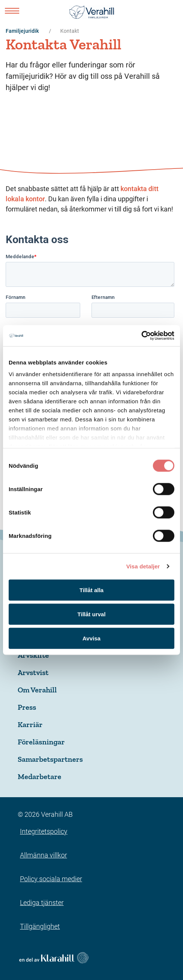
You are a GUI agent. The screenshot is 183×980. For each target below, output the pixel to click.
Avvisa (91, 638)
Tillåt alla (91, 590)
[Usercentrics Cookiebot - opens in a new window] (141, 336)
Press (27, 707)
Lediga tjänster (42, 903)
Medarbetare (40, 776)
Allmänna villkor (43, 855)
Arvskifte (33, 655)
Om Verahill (37, 690)
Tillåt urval (92, 614)
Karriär (30, 724)
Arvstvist (33, 672)
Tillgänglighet (40, 926)
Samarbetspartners (50, 759)
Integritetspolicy (44, 831)
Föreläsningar (41, 742)
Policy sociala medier (51, 879)
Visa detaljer (143, 566)
